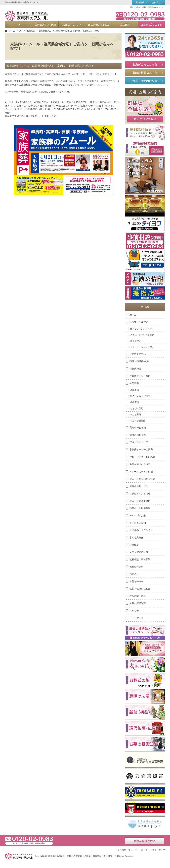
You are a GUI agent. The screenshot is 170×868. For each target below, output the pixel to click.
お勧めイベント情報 (140, 494)
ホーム (133, 315)
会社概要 (134, 545)
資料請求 (140, 3)
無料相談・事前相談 (140, 559)
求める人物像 (136, 537)
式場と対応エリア (139, 442)
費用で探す (136, 341)
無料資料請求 (136, 567)
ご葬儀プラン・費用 (140, 376)
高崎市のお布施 (138, 428)
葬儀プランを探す (139, 322)
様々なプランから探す (141, 329)
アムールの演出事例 (140, 501)
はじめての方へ (138, 354)
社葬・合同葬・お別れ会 (142, 457)
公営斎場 (134, 383)
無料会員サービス (139, 486)
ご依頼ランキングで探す (142, 335)
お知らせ (134, 611)
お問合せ (134, 574)
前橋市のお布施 (138, 435)
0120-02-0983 (140, 16)
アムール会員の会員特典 (142, 479)
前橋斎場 (134, 402)
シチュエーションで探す (142, 347)
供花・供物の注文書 (140, 589)
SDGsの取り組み (138, 515)
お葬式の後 (135, 369)
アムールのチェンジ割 (141, 472)
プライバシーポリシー (139, 850)
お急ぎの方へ (136, 581)
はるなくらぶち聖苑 (140, 396)
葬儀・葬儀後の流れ (140, 361)
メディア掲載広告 (139, 552)
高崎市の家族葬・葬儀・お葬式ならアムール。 (22, 2)
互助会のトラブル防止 (141, 530)
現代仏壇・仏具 (138, 596)
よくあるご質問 (138, 523)
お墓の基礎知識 (138, 603)
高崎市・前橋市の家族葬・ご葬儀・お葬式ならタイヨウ (85, 856)
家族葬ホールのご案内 (141, 449)
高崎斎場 (134, 390)
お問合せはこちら (145, 841)
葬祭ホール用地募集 (140, 508)
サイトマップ (136, 618)
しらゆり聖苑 (137, 408)
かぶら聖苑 (136, 414)
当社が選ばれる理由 (140, 464)
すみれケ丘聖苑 (138, 421)
